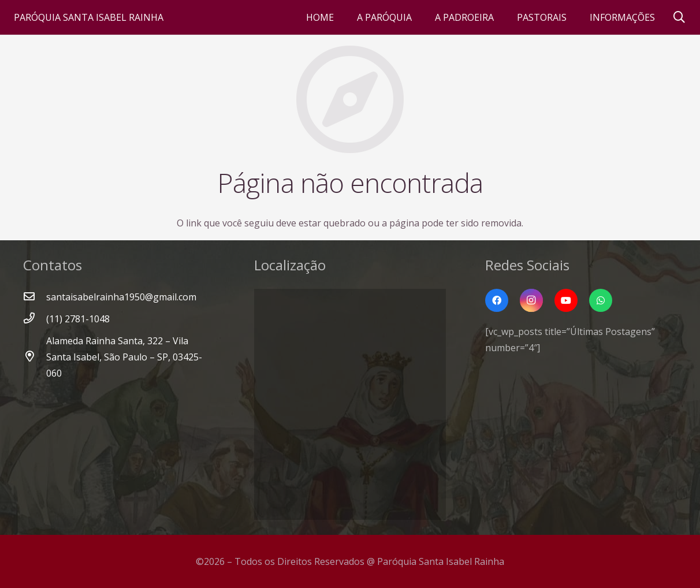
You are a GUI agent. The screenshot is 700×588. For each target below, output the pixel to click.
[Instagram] (531, 300)
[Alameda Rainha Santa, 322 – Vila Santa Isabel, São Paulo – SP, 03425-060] (35, 357)
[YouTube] (566, 300)
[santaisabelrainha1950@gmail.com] (35, 297)
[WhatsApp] (601, 300)
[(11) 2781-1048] (35, 319)
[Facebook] (497, 300)
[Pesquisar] (679, 18)
